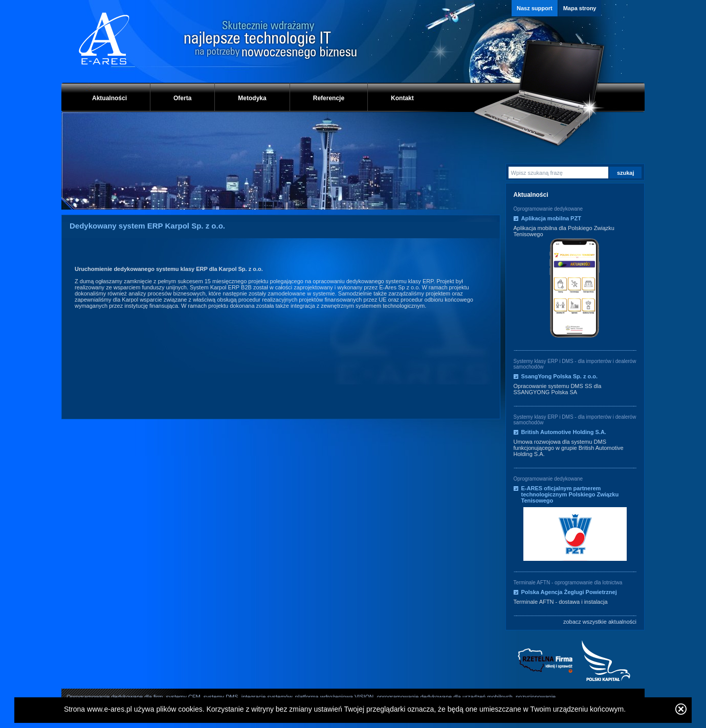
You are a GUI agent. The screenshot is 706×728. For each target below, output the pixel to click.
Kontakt (402, 98)
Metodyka (252, 98)
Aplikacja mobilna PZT (551, 218)
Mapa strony (580, 8)
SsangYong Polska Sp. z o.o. (560, 376)
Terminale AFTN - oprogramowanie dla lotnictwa (568, 583)
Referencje (329, 98)
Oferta (182, 98)
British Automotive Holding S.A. (564, 432)
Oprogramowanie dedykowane (548, 209)
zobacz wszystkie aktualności (600, 622)
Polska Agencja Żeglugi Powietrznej (569, 592)
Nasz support (535, 8)
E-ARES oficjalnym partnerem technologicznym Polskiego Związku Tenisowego (570, 494)
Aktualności (109, 98)
